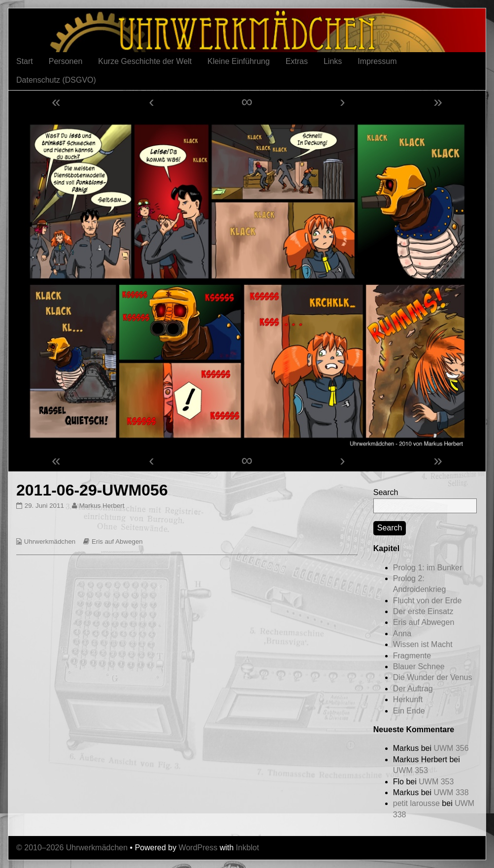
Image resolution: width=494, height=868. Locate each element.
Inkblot (247, 848)
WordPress (198, 848)
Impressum (377, 61)
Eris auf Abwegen (117, 542)
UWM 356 (451, 748)
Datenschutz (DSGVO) (56, 80)
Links (333, 61)
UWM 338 (451, 792)
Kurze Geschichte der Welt (145, 61)
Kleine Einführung (238, 61)
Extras (297, 61)
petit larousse (416, 803)
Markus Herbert (102, 506)
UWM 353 (411, 770)
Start (25, 61)
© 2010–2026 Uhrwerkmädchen (72, 848)
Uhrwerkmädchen (50, 542)
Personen (66, 61)
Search (386, 492)
